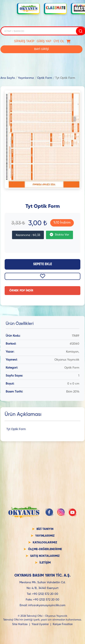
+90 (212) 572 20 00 (45, 594)
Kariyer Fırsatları (63, 624)
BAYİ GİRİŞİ (41, 49)
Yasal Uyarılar (40, 624)
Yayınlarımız (26, 78)
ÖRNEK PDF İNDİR (21, 291)
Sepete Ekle (42, 264)
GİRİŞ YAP (44, 41)
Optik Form (45, 78)
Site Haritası (20, 624)
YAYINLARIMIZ (45, 536)
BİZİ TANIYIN (45, 529)
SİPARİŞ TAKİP (24, 41)
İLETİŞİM (45, 563)
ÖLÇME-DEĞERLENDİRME (45, 549)
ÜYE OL (59, 41)
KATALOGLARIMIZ (45, 543)
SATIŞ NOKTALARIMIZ (45, 556)
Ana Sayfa (8, 78)
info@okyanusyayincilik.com (47, 605)
